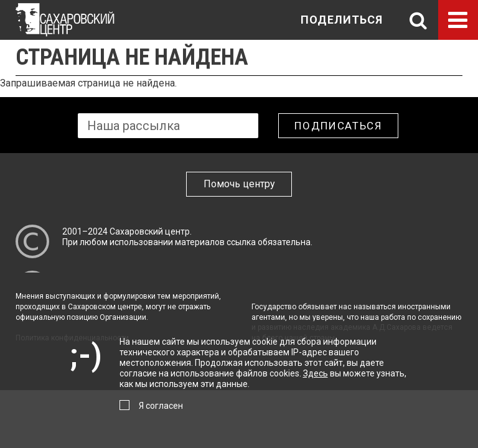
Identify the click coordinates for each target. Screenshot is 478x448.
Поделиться (342, 20)
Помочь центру (239, 184)
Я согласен (161, 406)
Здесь (316, 373)
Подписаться (338, 126)
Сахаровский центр (150, 231)
